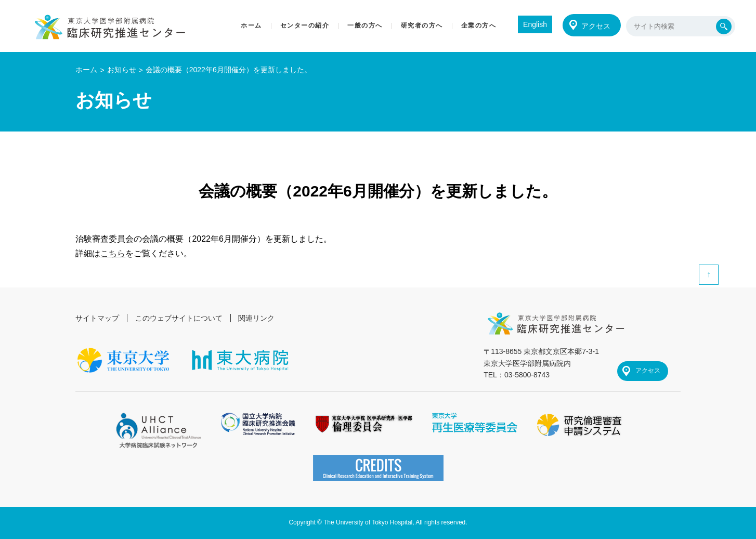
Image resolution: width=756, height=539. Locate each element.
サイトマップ (97, 318)
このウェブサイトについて (179, 318)
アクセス (596, 26)
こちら (113, 253)
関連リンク (256, 318)
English (535, 24)
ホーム (86, 70)
